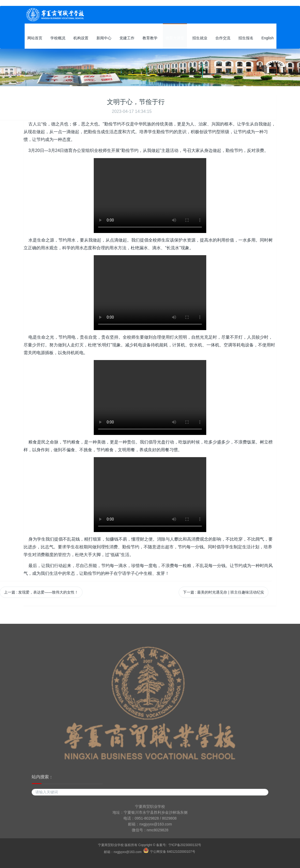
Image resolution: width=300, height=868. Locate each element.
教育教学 (150, 38)
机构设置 (81, 38)
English (268, 38)
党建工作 (127, 38)
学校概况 (58, 38)
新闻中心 (104, 38)
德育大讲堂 (175, 38)
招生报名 (246, 38)
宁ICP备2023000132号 (185, 845)
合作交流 (223, 38)
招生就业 (200, 38)
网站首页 (35, 38)
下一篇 (224, 592)
